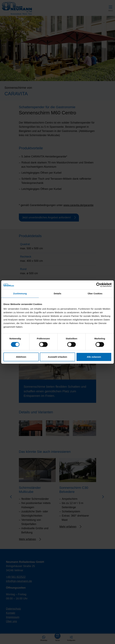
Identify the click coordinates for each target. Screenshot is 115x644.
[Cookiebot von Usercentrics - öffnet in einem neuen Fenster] (98, 285)
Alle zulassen (94, 357)
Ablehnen (21, 357)
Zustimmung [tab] (20, 293)
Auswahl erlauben (57, 357)
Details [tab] (57, 293)
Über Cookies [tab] (95, 293)
